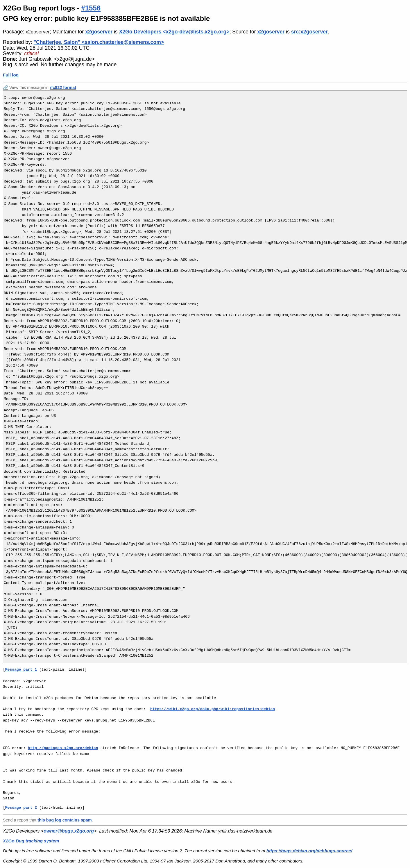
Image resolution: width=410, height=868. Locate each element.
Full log (11, 75)
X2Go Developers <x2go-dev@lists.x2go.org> (174, 32)
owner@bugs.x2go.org (69, 831)
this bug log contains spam (65, 820)
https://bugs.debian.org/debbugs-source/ (309, 851)
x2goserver (38, 32)
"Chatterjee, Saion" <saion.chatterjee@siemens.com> (99, 42)
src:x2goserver (309, 32)
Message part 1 (21, 669)
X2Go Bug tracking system (31, 841)
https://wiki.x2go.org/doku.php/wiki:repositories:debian (213, 709)
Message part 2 (21, 808)
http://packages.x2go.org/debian (63, 748)
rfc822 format (63, 87)
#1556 (91, 8)
